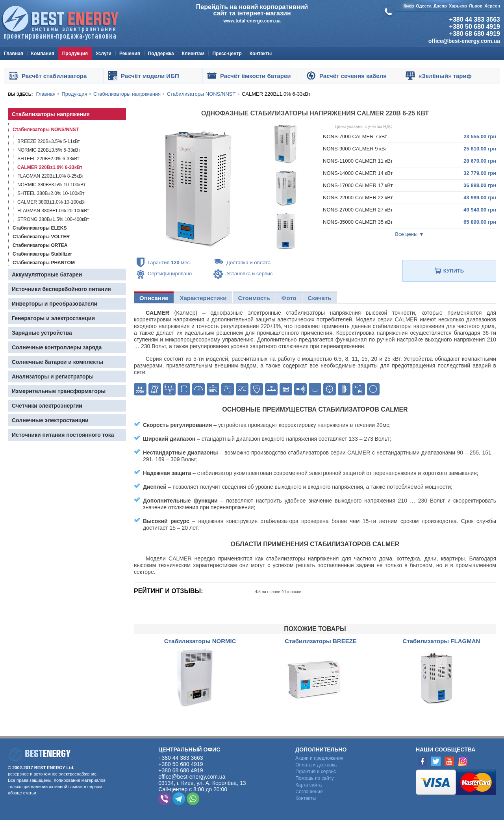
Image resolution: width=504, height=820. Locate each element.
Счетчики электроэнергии (47, 406)
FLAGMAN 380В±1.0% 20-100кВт (53, 211)
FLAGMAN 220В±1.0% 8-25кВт (51, 176)
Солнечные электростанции (50, 420)
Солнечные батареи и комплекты (57, 362)
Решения (130, 54)
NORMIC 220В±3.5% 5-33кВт (49, 150)
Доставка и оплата (248, 263)
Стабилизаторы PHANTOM (44, 263)
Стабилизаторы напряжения (51, 114)
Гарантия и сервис (316, 772)
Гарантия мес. (170, 263)
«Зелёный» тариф (445, 76)
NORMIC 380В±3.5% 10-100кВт (51, 185)
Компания (43, 54)
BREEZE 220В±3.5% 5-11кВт (49, 141)
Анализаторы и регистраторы (53, 377)
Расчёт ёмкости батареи (255, 76)
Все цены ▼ (409, 234)
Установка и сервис (250, 274)
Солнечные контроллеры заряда (57, 347)
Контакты (261, 54)
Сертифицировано (170, 274)
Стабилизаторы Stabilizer (42, 254)
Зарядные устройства (42, 333)
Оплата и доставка (316, 765)
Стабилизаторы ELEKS (40, 228)
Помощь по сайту (314, 778)
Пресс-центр (227, 54)
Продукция (75, 54)
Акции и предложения (319, 758)
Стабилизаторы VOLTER (41, 237)
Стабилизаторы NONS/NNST (46, 130)
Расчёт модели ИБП (150, 76)
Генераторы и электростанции (53, 318)
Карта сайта (309, 785)
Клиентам (193, 54)
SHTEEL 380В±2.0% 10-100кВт (51, 193)
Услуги (104, 54)
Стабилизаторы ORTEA (40, 245)
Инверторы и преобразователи (55, 304)
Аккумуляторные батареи (47, 275)
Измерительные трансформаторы (59, 391)
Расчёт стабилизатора (54, 76)
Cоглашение (309, 792)
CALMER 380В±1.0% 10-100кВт (52, 202)
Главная (14, 54)
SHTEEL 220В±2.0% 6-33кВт (48, 159)
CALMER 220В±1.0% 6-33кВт (50, 167)
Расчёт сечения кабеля (353, 76)
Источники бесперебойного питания (61, 289)
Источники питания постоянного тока (63, 435)
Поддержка (161, 54)
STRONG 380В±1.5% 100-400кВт (53, 219)
